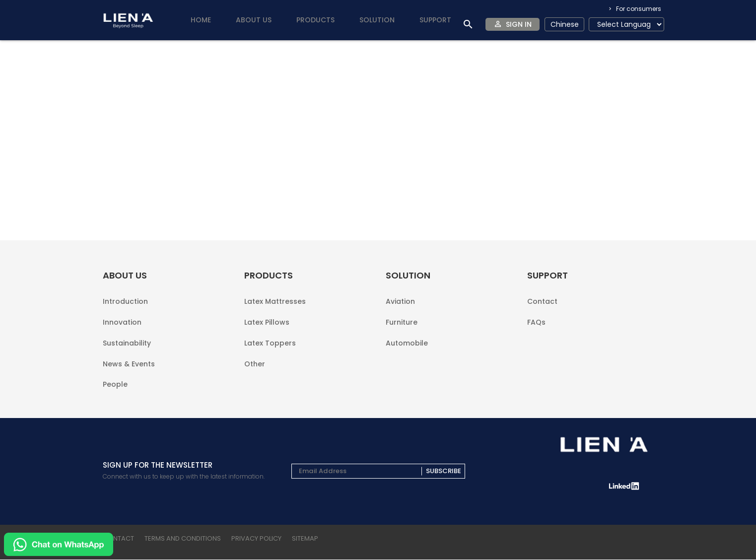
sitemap (305, 539)
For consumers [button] (638, 9)
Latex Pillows (267, 335)
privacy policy (256, 539)
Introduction (125, 318)
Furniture (402, 335)
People (115, 384)
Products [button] (315, 20)
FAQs (536, 334)
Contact (542, 318)
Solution (377, 20)
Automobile (407, 351)
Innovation (122, 335)
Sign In (519, 24)
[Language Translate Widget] (626, 25)
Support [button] (435, 20)
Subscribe (444, 472)
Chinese (565, 24)
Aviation (400, 318)
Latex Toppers (270, 351)
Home (201, 20)
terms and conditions (183, 539)
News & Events (129, 368)
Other (255, 368)
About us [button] (254, 20)
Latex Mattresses (275, 318)
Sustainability (127, 351)
